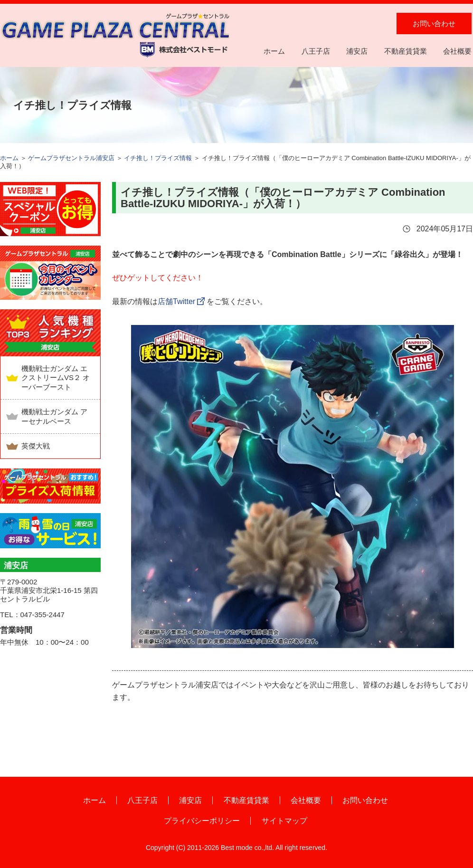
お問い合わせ (434, 24)
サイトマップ (284, 821)
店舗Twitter (176, 301)
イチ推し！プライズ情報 (158, 158)
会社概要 (457, 51)
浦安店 (357, 51)
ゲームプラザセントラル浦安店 (71, 158)
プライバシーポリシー (202, 821)
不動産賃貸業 (406, 51)
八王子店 (316, 51)
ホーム (274, 51)
